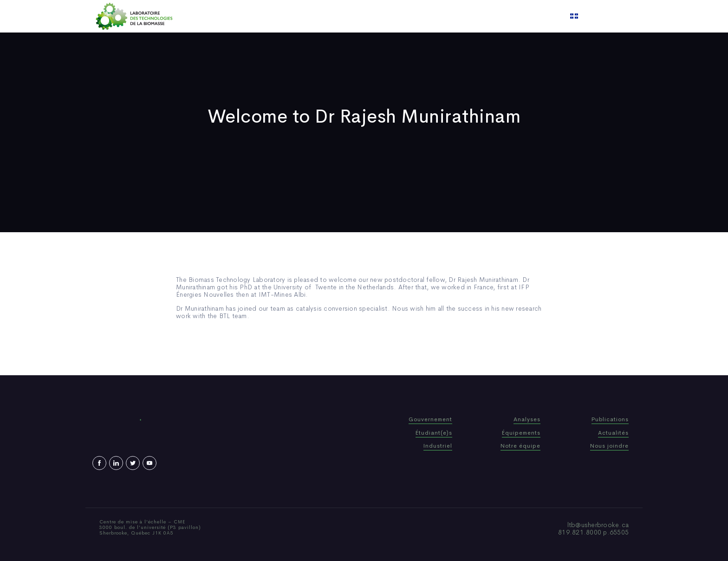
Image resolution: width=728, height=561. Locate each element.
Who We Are (301, 16)
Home (261, 16)
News (391, 16)
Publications (352, 16)
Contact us (459, 16)
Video (420, 16)
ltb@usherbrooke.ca (598, 525)
